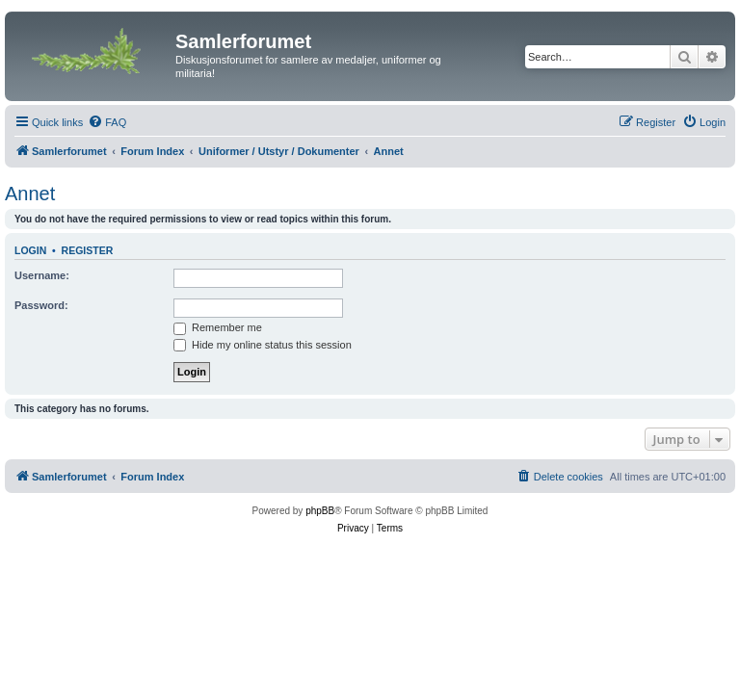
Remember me (218, 327)
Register (88, 250)
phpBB (320, 511)
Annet (30, 194)
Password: (41, 305)
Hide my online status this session (263, 345)
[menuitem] (107, 122)
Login (30, 250)
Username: (42, 275)
